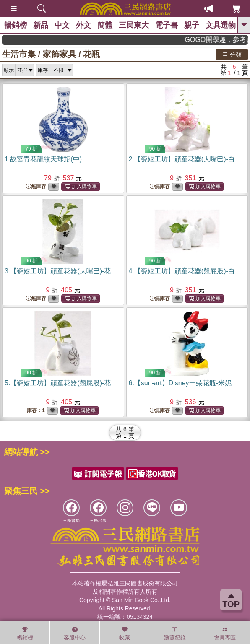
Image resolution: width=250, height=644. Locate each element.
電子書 (167, 25)
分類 (232, 54)
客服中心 (75, 634)
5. (58, 383)
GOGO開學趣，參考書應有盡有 (221, 40)
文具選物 (221, 25)
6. (180, 383)
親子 (192, 25)
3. (58, 271)
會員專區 (225, 634)
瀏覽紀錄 (175, 634)
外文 (83, 25)
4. (182, 271)
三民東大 (134, 25)
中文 (62, 25)
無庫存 (36, 187)
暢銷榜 (16, 25)
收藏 (125, 634)
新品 (41, 25)
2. (182, 159)
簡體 (105, 25)
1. (43, 159)
